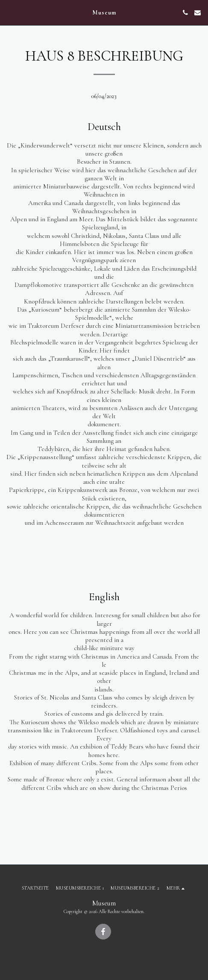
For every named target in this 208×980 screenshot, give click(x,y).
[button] (9, 12)
